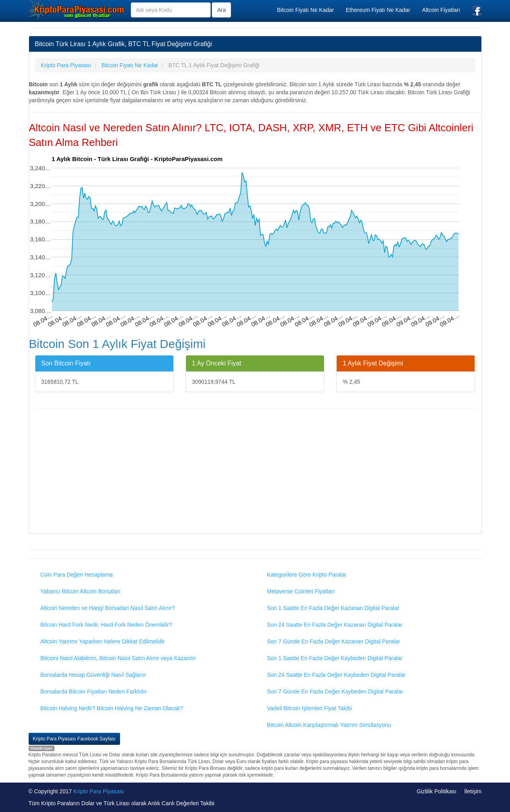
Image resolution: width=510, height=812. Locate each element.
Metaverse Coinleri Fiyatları (301, 591)
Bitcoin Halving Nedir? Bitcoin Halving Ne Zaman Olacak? (112, 708)
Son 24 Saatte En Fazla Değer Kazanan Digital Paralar (335, 625)
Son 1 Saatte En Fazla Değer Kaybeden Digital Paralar (335, 658)
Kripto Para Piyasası (99, 791)
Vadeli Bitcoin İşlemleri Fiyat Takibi (309, 708)
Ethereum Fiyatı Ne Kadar (378, 10)
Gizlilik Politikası (436, 791)
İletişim (473, 791)
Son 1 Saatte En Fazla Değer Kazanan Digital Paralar (333, 608)
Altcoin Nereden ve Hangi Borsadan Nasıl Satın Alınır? (108, 608)
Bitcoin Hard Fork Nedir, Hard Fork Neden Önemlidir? (106, 625)
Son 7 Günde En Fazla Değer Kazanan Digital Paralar (334, 641)
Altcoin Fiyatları (441, 10)
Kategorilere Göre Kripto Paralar (307, 575)
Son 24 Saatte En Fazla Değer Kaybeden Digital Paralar (336, 675)
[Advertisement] (255, 472)
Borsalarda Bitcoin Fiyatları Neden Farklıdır (94, 692)
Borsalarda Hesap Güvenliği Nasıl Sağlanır (93, 675)
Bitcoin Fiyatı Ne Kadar (305, 10)
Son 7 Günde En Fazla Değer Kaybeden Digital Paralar (335, 692)
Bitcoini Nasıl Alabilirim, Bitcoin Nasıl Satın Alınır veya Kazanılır (118, 658)
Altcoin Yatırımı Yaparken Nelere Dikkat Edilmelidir (103, 641)
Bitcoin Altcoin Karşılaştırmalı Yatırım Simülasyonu (329, 725)
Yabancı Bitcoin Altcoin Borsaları (80, 591)
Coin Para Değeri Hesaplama (77, 575)
